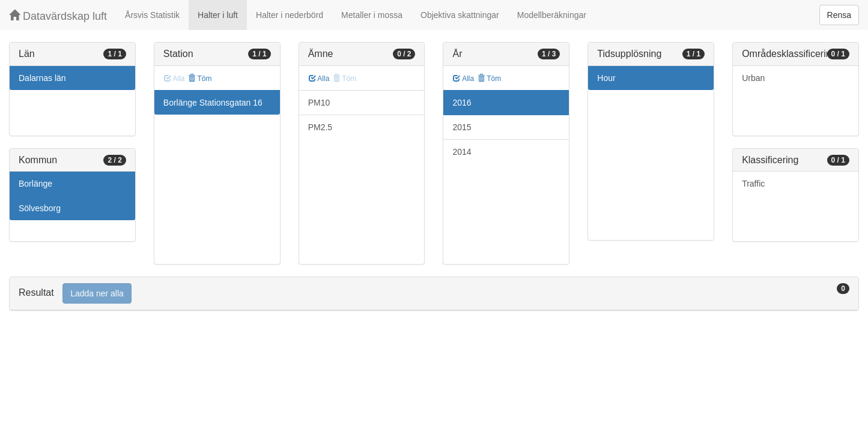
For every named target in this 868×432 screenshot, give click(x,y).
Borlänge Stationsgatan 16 (213, 103)
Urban (753, 78)
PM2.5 (320, 127)
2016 (462, 103)
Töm (200, 79)
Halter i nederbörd (290, 15)
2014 (462, 152)
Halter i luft (218, 15)
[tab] (434, 294)
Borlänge (35, 184)
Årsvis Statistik (152, 15)
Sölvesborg (40, 208)
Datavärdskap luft (58, 16)
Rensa (839, 15)
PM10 (319, 103)
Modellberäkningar (552, 15)
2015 (462, 127)
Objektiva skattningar (460, 15)
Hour (606, 78)
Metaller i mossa (372, 15)
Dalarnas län (42, 78)
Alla (319, 79)
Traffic (753, 184)
